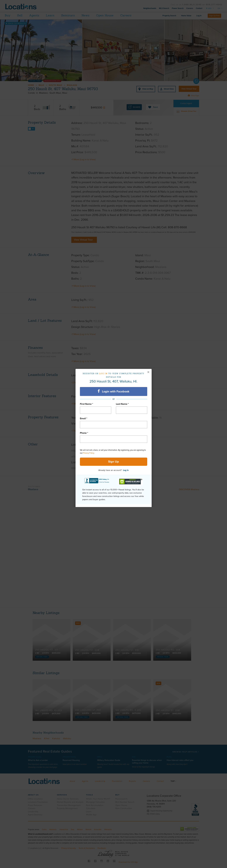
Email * (84, 418)
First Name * (86, 404)
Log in (103, 373)
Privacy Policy (88, 453)
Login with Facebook (114, 391)
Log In (126, 470)
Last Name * (122, 404)
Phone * (84, 433)
